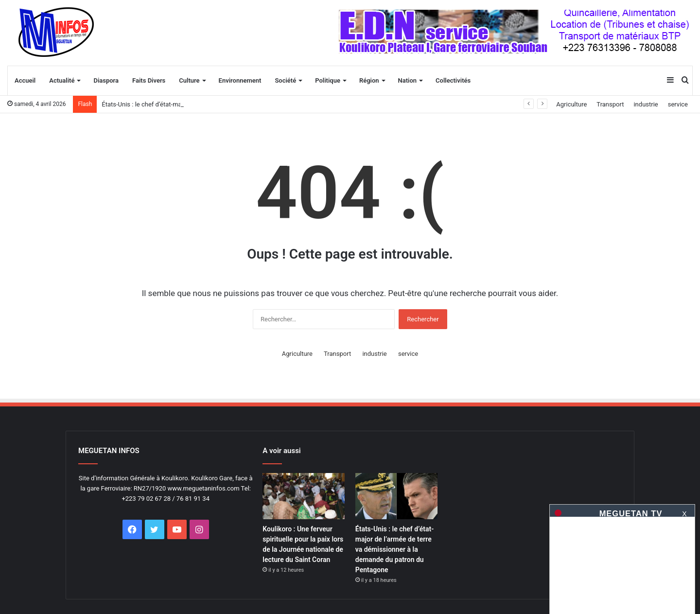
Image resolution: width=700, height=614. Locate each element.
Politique (328, 80)
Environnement (240, 80)
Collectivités (453, 80)
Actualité (62, 80)
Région (369, 80)
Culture (189, 80)
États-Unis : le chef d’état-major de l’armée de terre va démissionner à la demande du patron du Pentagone (395, 549)
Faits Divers (149, 80)
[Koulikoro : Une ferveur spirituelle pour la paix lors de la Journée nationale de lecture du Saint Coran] (304, 496)
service (678, 104)
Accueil (25, 80)
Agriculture (571, 104)
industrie (646, 104)
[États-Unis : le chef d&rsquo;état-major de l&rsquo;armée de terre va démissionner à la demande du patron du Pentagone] (396, 496)
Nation (408, 80)
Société (285, 80)
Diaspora (106, 80)
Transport (610, 104)
